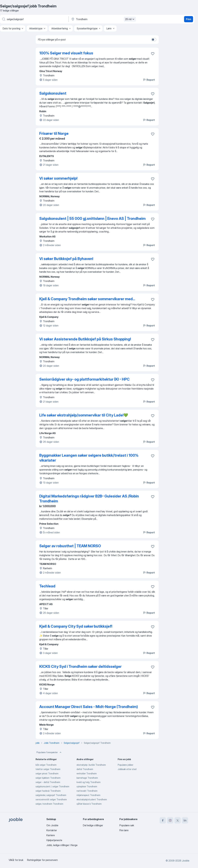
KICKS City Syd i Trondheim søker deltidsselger (80, 666)
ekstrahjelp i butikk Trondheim (91, 765)
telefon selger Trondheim (48, 769)
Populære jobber (125, 765)
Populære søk (127, 825)
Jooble (186, 861)
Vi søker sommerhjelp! (58, 178)
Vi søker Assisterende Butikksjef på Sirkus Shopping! (85, 339)
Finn (189, 19)
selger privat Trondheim (47, 773)
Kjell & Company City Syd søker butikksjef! (76, 626)
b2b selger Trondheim (46, 765)
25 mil (130, 19)
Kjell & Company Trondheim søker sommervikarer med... (87, 299)
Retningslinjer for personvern (42, 860)
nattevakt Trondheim (87, 791)
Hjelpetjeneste (54, 840)
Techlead (47, 586)
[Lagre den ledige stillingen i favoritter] (153, 54)
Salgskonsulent (53, 93)
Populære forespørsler (49, 752)
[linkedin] (185, 820)
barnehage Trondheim (87, 778)
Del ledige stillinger (93, 825)
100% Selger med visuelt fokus (66, 53)
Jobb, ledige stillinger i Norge (62, 845)
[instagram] (170, 820)
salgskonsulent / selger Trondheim (52, 786)
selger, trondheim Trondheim (49, 804)
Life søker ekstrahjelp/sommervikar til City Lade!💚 (84, 415)
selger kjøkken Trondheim (48, 778)
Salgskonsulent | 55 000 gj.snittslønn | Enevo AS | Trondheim (92, 219)
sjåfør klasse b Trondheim (89, 804)
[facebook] (163, 820)
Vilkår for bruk (16, 860)
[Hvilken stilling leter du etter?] (34, 19)
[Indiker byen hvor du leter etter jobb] (103, 19)
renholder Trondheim (87, 773)
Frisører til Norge (54, 133)
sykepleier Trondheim (87, 786)
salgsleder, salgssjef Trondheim (51, 795)
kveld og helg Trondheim (89, 782)
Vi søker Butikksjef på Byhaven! (66, 259)
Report (149, 80)
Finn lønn (124, 830)
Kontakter (52, 830)
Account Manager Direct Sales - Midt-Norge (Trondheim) (89, 707)
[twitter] (178, 820)
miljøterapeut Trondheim (88, 795)
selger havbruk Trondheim (48, 791)
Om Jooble (52, 825)
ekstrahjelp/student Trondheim (92, 799)
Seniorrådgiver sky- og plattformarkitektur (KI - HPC (84, 379)
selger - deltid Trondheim (48, 782)
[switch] (154, 40)
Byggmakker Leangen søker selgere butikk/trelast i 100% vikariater (89, 458)
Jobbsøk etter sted (127, 769)
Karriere (51, 835)
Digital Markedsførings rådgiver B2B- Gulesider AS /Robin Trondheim (89, 499)
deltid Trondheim (85, 769)
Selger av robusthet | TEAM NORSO (70, 546)
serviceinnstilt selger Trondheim (51, 799)
